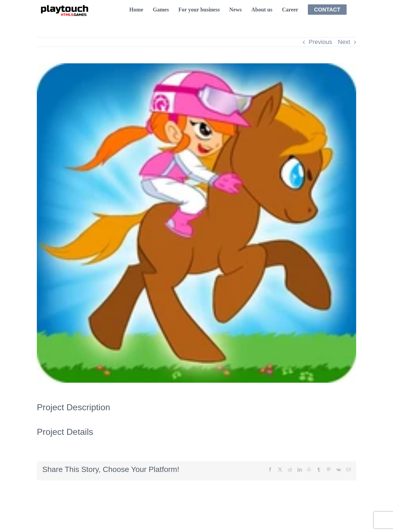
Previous (320, 42)
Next (344, 42)
